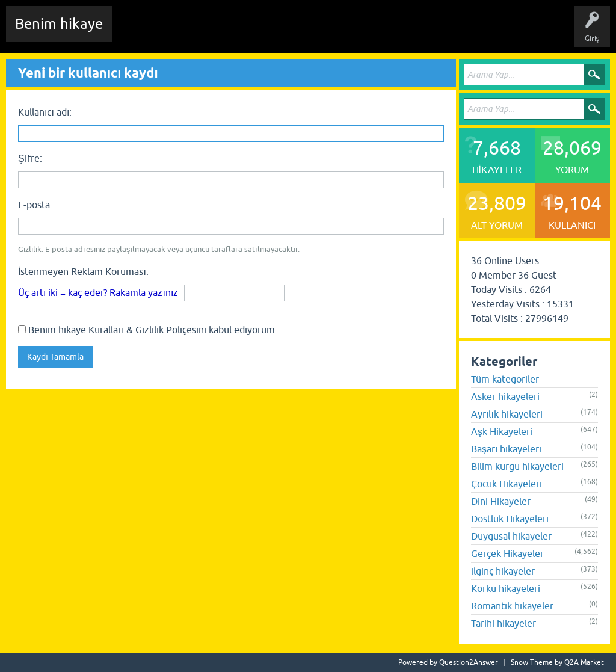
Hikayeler (238, 32)
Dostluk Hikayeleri (510, 519)
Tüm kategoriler (505, 379)
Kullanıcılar (376, 32)
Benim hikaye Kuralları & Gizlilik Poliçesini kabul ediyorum (146, 330)
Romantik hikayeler (512, 606)
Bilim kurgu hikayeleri (517, 466)
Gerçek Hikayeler (507, 553)
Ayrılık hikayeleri (507, 414)
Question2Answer (469, 662)
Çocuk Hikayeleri (507, 484)
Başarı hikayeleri (506, 449)
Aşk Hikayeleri (502, 431)
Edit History (190, 32)
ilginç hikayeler (503, 571)
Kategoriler (325, 32)
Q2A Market (584, 662)
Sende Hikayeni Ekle (442, 32)
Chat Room (139, 32)
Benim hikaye (59, 24)
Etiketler (280, 32)
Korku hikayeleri (506, 588)
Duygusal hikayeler (511, 536)
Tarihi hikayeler (504, 623)
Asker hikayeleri (505, 396)
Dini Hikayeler (501, 501)
